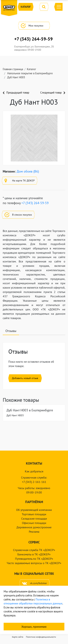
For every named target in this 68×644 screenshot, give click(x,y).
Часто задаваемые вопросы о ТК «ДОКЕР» (34, 563)
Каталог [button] (26, 7)
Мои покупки (34, 26)
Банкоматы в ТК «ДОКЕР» (34, 554)
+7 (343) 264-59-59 (34, 39)
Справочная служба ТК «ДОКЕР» (34, 550)
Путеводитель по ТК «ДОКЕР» (34, 559)
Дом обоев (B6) (28, 171)
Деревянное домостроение (34, 527)
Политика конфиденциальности (41, 637)
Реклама (34, 532)
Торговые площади (34, 514)
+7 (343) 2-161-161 (34, 482)
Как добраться (34, 471)
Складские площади (34, 519)
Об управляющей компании (34, 510)
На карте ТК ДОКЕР (20, 181)
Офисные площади (34, 523)
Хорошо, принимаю (34, 627)
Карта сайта (18, 637)
